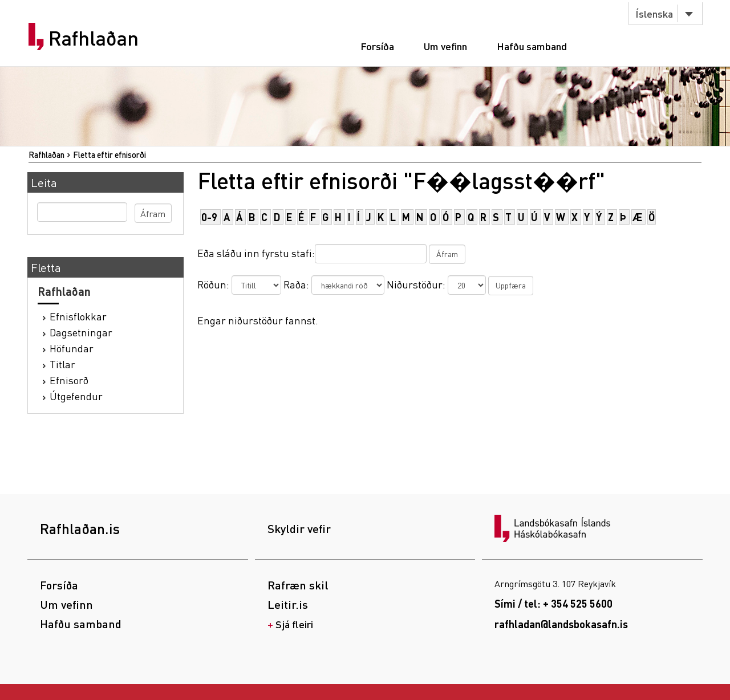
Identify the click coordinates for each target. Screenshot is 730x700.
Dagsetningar (81, 332)
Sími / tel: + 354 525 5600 (553, 603)
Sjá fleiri (294, 624)
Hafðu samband (532, 46)
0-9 (209, 217)
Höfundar (72, 348)
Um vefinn (445, 46)
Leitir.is (288, 604)
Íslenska (654, 13)
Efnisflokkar (78, 316)
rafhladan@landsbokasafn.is (561, 624)
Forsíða (377, 46)
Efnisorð (69, 380)
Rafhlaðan (94, 38)
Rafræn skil (298, 585)
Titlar (62, 364)
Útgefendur (76, 396)
